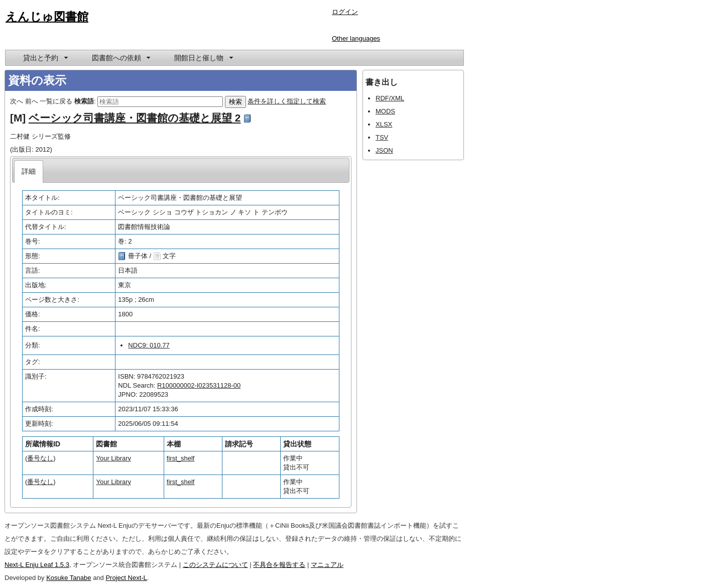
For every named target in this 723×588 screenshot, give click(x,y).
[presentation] (29, 171)
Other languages (356, 38)
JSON (384, 150)
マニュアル (327, 565)
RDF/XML (390, 98)
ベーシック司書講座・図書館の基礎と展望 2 (135, 118)
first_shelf (181, 458)
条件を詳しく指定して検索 (287, 101)
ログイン (345, 12)
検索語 (84, 101)
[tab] (29, 171)
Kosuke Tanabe (69, 578)
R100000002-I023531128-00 (199, 385)
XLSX (384, 124)
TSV (382, 137)
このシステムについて (215, 565)
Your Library (113, 458)
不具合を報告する (279, 565)
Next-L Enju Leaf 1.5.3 (37, 565)
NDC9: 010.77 (149, 345)
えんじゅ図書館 (47, 17)
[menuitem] (45, 58)
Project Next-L (126, 578)
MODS (385, 111)
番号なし (40, 458)
